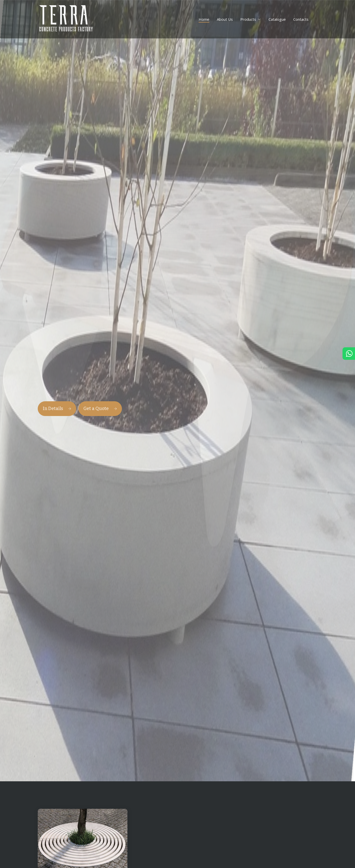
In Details (57, 409)
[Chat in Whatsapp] (349, 355)
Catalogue (277, 19)
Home (204, 19)
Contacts (301, 19)
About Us (225, 19)
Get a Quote (100, 409)
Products (248, 19)
